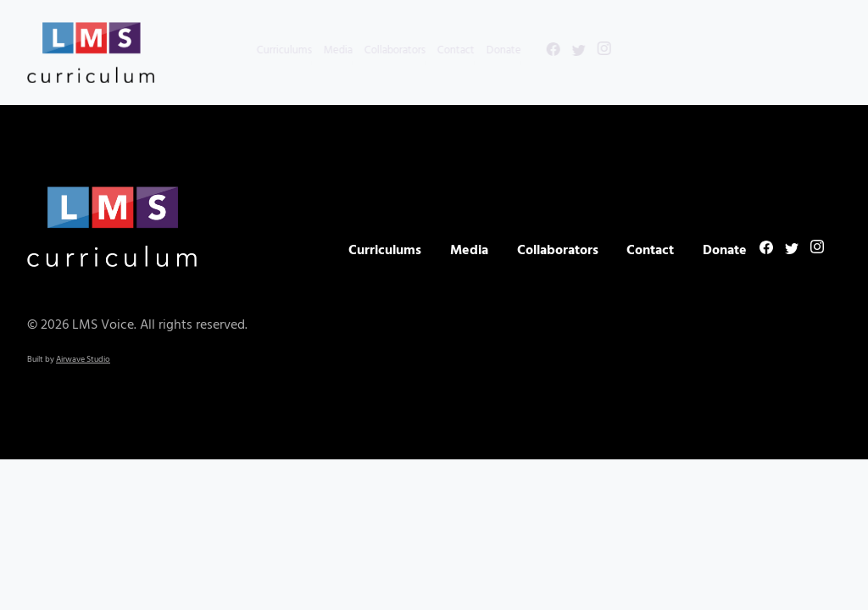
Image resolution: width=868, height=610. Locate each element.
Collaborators (364, 50)
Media (308, 50)
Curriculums (254, 50)
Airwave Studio (83, 359)
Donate (473, 50)
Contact (426, 50)
